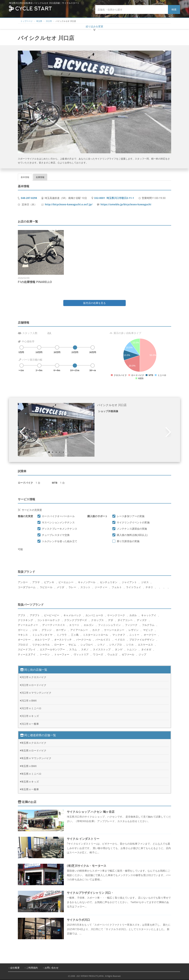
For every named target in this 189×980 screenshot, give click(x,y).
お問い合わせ (52, 968)
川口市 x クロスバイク (34, 677)
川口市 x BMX (29, 701)
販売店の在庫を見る (94, 303)
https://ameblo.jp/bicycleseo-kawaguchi (126, 204)
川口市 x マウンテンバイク (36, 693)
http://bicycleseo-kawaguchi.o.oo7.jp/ (69, 204)
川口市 (49, 21)
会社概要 (15, 968)
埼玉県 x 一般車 (30, 789)
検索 (174, 9)
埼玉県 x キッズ (30, 782)
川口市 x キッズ (30, 716)
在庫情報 (40, 177)
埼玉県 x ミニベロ (31, 774)
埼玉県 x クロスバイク (34, 743)
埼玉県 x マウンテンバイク (36, 758)
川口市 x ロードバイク (34, 685)
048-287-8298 (29, 198)
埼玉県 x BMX (29, 766)
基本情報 (25, 177)
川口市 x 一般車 (30, 724)
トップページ (26, 21)
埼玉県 (39, 21)
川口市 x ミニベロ (31, 708)
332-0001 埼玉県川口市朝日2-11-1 (114, 198)
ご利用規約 (32, 968)
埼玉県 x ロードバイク (34, 750)
